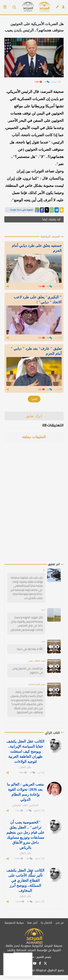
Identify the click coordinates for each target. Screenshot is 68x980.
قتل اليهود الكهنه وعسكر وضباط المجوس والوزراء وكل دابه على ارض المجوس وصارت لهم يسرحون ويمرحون (26, 623)
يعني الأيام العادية (37, 684)
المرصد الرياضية (50, 237)
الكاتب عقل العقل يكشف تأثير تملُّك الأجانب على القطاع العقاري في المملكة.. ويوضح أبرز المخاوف (25, 880)
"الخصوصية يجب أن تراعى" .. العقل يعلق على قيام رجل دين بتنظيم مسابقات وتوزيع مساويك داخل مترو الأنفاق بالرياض (25, 835)
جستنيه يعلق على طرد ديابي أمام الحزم (37, 248)
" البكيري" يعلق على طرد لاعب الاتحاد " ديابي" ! (38, 300)
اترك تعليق (34, 416)
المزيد (34, 399)
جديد (43, 610)
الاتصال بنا (46, 923)
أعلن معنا (32, 923)
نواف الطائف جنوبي (36, 661)
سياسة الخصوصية (14, 923)
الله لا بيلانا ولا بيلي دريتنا (30, 649)
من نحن (60, 923)
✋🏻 (44, 570)
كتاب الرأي (52, 733)
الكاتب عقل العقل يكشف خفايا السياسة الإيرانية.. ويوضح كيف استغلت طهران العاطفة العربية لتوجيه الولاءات (25, 751)
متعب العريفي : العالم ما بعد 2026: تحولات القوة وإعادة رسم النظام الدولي (25, 792)
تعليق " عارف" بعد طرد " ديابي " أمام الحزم (36, 351)
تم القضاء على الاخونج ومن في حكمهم (27, 670)
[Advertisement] (38, 506)
